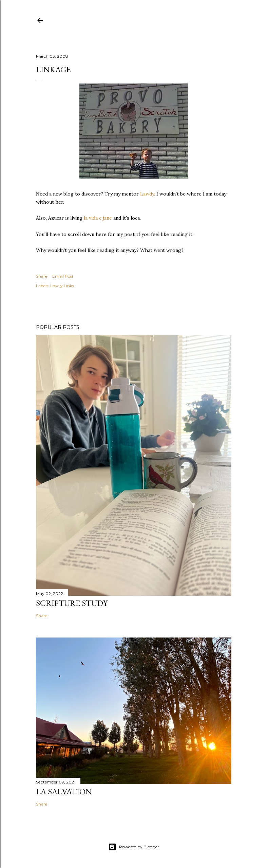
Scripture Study (72, 603)
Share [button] (42, 276)
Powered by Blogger (134, 847)
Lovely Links (62, 286)
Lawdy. (148, 194)
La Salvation (64, 791)
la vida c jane (98, 218)
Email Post (63, 276)
